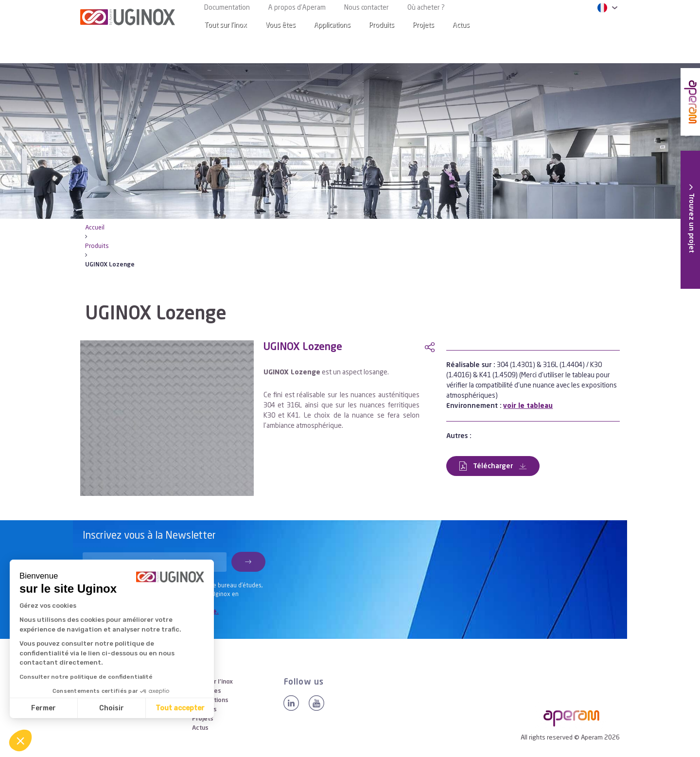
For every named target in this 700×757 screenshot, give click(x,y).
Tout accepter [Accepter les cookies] (180, 708)
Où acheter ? (426, 8)
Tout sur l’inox (226, 25)
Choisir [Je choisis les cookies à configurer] (112, 708)
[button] (20, 740)
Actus (461, 25)
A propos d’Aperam (297, 8)
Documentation (227, 8)
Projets (423, 25)
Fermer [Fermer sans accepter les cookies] (44, 708)
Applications (332, 25)
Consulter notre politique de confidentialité (86, 677)
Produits (382, 25)
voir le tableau (528, 406)
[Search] (605, 26)
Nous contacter (367, 8)
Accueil (95, 228)
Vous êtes (280, 25)
